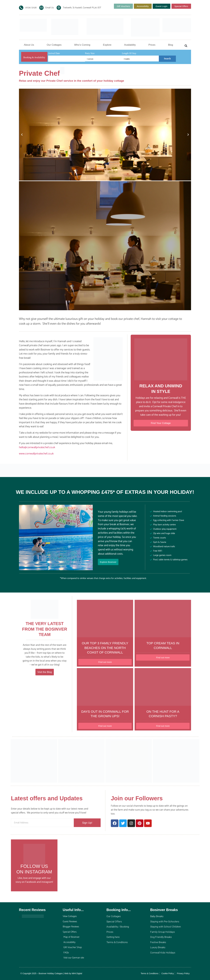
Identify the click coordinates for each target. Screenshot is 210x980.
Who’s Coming (82, 45)
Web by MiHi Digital (73, 973)
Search (167, 59)
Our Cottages (54, 45)
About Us (29, 45)
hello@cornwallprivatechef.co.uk (37, 447)
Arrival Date (54, 53)
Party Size (90, 53)
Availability (130, 45)
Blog (170, 45)
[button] (186, 46)
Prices (152, 45)
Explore (107, 45)
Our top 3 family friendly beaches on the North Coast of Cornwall (105, 648)
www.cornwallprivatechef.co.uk (36, 454)
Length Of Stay (129, 53)
